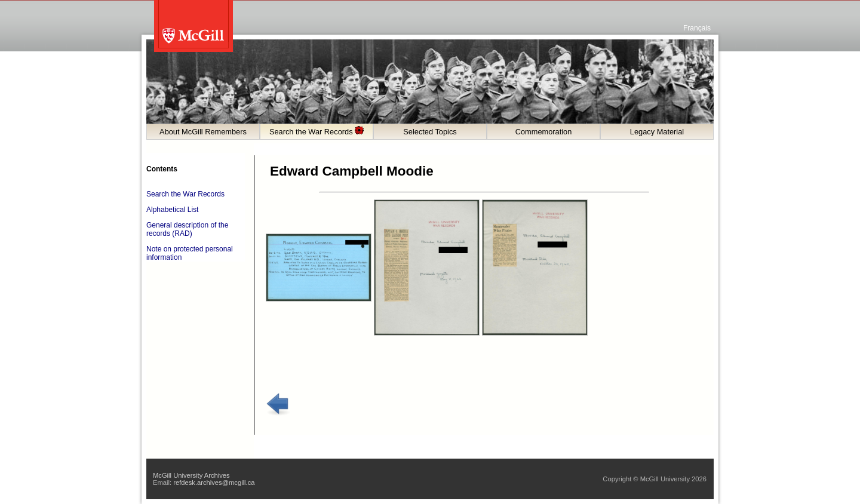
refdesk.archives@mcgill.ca (214, 483)
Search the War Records (317, 131)
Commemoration (544, 132)
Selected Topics (430, 132)
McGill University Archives (191, 475)
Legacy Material (657, 132)
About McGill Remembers (203, 132)
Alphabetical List (172, 210)
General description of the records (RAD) (187, 229)
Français (697, 28)
